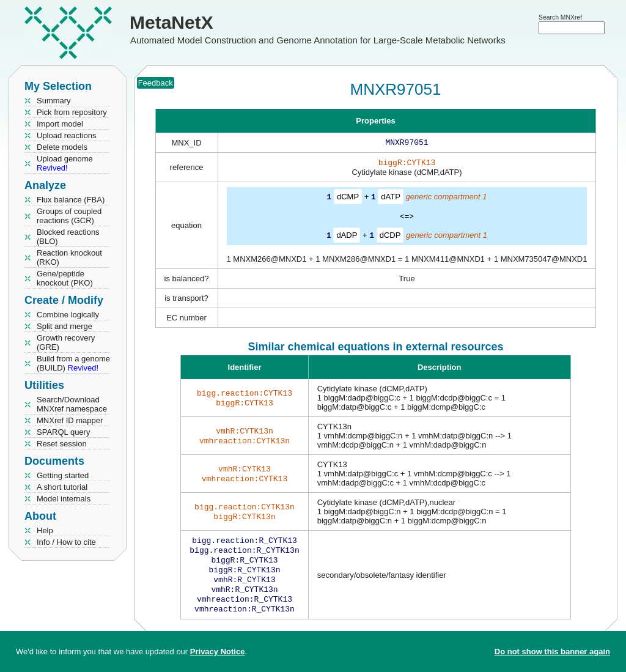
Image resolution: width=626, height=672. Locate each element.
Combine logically (68, 315)
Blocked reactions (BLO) (68, 237)
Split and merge (64, 326)
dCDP (390, 237)
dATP (391, 199)
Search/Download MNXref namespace (72, 404)
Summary (54, 101)
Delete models (62, 147)
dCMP (348, 199)
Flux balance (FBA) (71, 200)
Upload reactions (67, 135)
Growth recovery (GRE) (66, 342)
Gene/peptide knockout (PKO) (65, 278)
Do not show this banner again (552, 652)
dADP (347, 237)
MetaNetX (171, 22)
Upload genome (65, 163)
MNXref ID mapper (70, 420)
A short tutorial (62, 487)
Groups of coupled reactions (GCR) (69, 216)
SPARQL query (63, 432)
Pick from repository (72, 112)
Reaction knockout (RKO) (69, 257)
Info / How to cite (66, 542)
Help (45, 530)
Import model (60, 124)
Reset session (62, 444)
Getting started (63, 475)
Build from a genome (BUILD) (73, 363)
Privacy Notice (218, 652)
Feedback (156, 83)
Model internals (64, 499)
